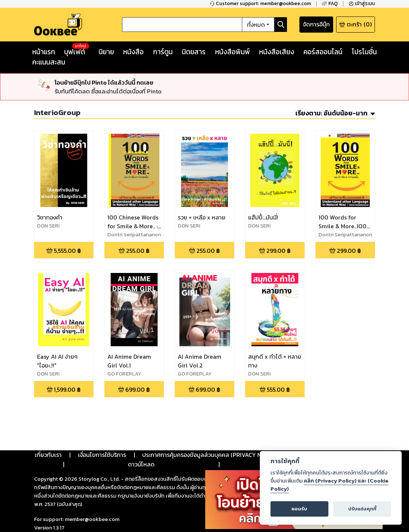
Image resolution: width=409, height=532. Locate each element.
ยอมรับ (299, 509)
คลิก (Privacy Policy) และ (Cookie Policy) (329, 485)
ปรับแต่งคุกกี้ (362, 509)
